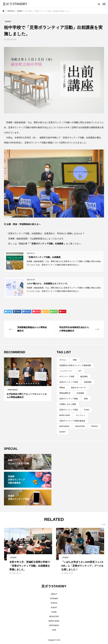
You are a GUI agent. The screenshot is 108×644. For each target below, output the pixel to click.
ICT (80, 371)
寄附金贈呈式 (65, 393)
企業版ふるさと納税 (68, 404)
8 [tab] (34, 384)
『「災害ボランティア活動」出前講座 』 (47, 244)
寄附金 (62, 388)
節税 (86, 399)
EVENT (62, 432)
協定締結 (84, 376)
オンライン (81, 415)
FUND (87, 410)
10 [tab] (39, 384)
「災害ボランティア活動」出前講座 (44, 257)
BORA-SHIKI (65, 415)
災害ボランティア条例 (69, 382)
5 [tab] (27, 384)
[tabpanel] (28, 379)
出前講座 (80, 393)
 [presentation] (102, 525)
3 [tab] (22, 384)
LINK (54, 630)
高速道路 (88, 382)
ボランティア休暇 (67, 376)
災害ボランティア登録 (69, 410)
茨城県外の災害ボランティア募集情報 (75, 365)
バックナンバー (66, 371)
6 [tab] (29, 384)
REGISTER (80, 426)
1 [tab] (17, 384)
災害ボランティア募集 (69, 399)
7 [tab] (31, 384)
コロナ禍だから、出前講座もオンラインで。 (48, 284)
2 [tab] (19, 384)
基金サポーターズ (78, 388)
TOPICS (94, 426)
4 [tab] (24, 384)
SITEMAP (54, 599)
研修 (75, 360)
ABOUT (54, 594)
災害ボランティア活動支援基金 (72, 421)
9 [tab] (36, 384)
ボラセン (63, 360)
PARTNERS (64, 426)
